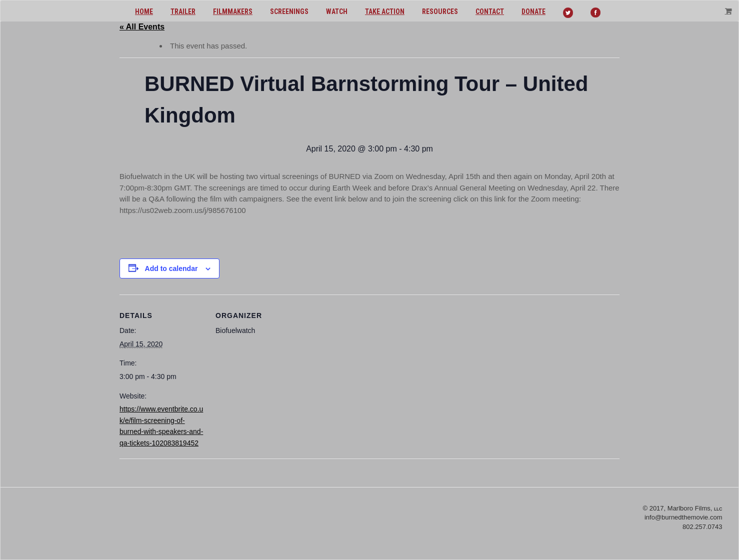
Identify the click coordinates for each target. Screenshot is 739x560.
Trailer (183, 11)
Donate (533, 11)
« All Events (142, 27)
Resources (440, 11)
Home (144, 11)
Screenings (289, 11)
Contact (490, 11)
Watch (337, 11)
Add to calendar (171, 268)
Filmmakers (233, 11)
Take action (385, 11)
